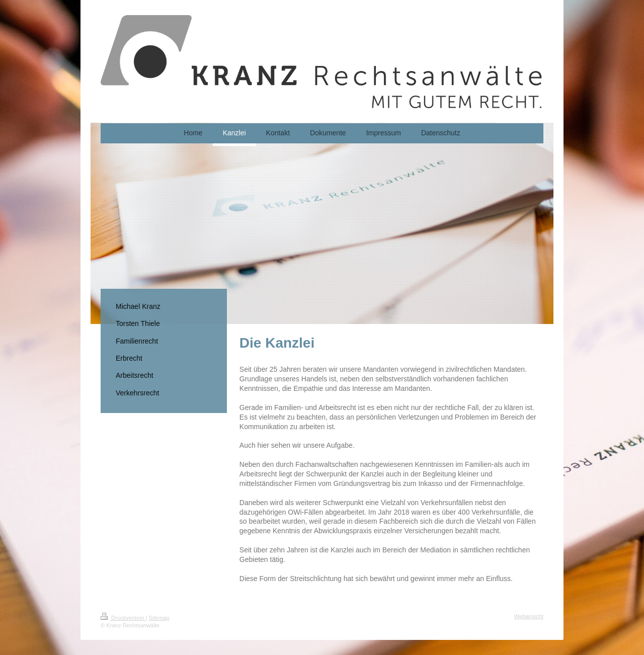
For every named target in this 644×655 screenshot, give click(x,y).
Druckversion (123, 618)
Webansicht (529, 616)
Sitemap (159, 618)
